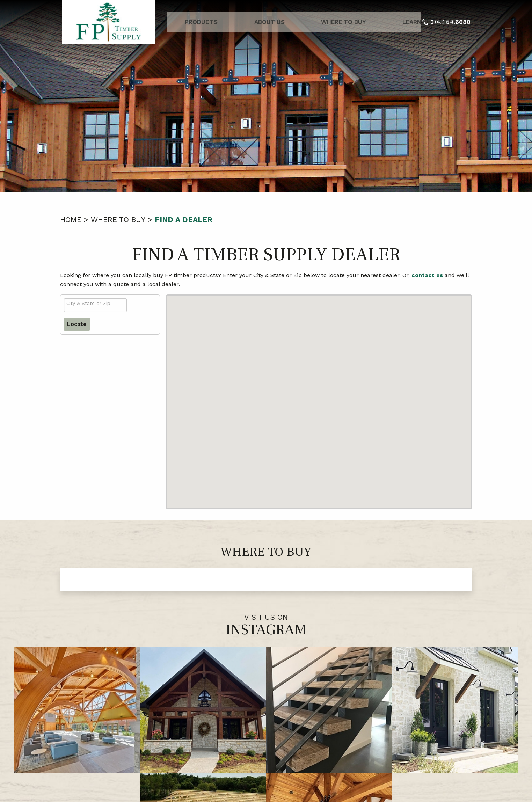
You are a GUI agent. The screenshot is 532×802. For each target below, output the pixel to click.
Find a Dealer (184, 220)
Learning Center (384, 22)
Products (206, 22)
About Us (258, 22)
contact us (427, 275)
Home (71, 220)
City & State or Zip (88, 303)
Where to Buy (315, 22)
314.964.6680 (276, 767)
